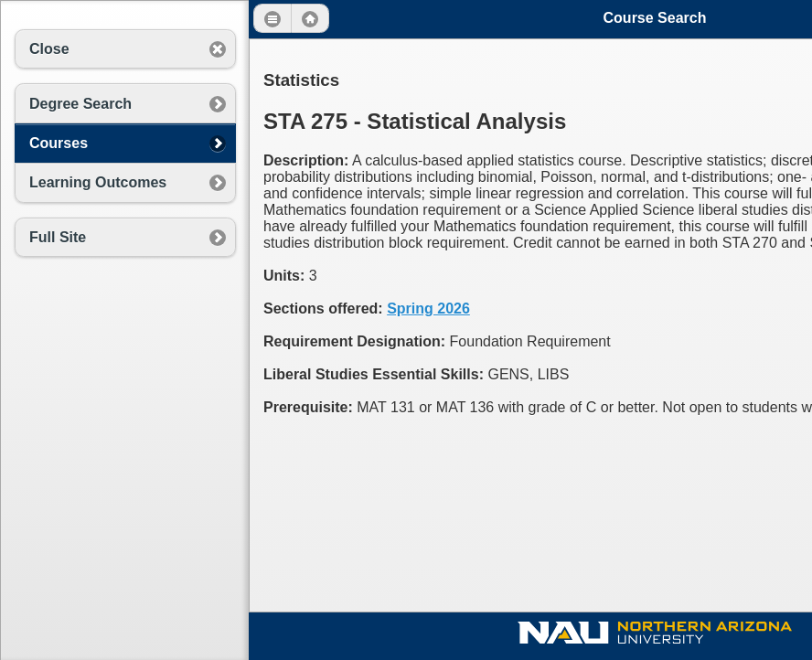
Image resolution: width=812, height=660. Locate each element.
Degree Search (80, 104)
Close (49, 49)
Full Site (58, 237)
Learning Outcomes (98, 182)
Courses (59, 143)
